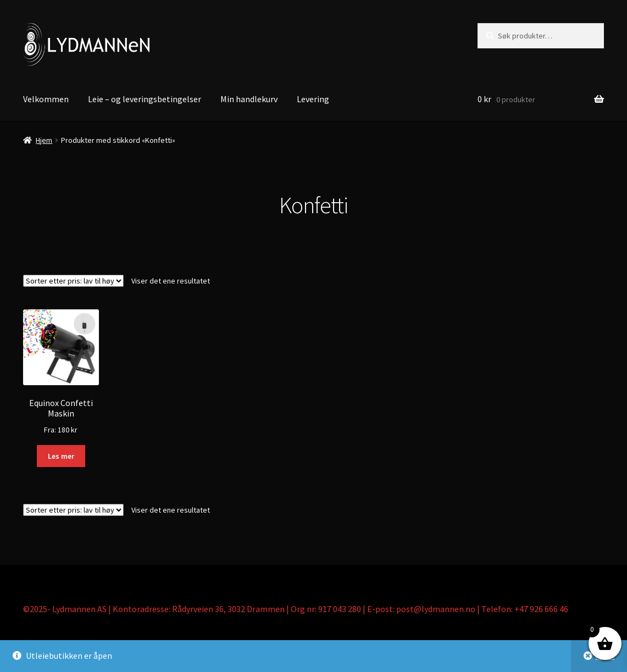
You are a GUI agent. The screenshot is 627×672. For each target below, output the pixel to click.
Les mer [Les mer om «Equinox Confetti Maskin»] (61, 456)
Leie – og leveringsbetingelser (145, 99)
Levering (313, 99)
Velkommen (46, 99)
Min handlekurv (249, 99)
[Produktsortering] (73, 281)
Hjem (44, 140)
